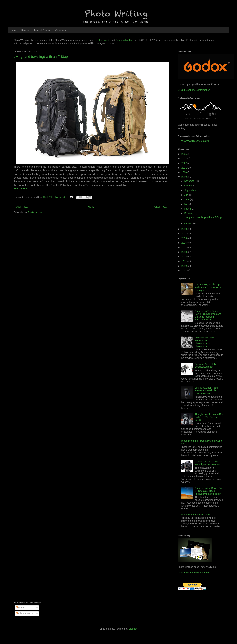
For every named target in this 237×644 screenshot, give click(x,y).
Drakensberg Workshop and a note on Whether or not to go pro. (208, 287)
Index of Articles (42, 30)
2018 (184, 229)
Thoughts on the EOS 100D (195, 515)
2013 (184, 252)
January (189, 223)
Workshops (60, 30)
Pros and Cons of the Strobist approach (206, 366)
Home (14, 30)
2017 (184, 234)
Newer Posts (21, 207)
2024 (184, 158)
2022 (184, 163)
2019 (184, 177)
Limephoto (105, 40)
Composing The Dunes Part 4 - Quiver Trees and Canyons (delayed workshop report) (208, 315)
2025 (184, 154)
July (187, 195)
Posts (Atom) (35, 212)
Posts (20, 607)
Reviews (25, 30)
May (187, 204)
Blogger (133, 629)
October (189, 186)
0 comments (60, 197)
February (189, 213)
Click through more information (194, 90)
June (187, 199)
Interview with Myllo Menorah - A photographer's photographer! (205, 342)
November (190, 181)
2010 (184, 266)
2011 (184, 261)
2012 (184, 257)
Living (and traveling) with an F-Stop (41, 57)
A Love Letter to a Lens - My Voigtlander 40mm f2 (208, 463)
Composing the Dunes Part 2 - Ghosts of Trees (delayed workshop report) (209, 491)
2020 (184, 172)
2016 (184, 238)
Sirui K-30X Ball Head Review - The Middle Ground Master (206, 391)
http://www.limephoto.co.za (195, 141)
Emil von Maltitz (124, 40)
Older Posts (161, 207)
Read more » (20, 188)
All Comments (24, 613)
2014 (184, 247)
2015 (184, 243)
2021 (184, 168)
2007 (184, 270)
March (188, 209)
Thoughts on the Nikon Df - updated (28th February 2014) (209, 417)
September (190, 190)
